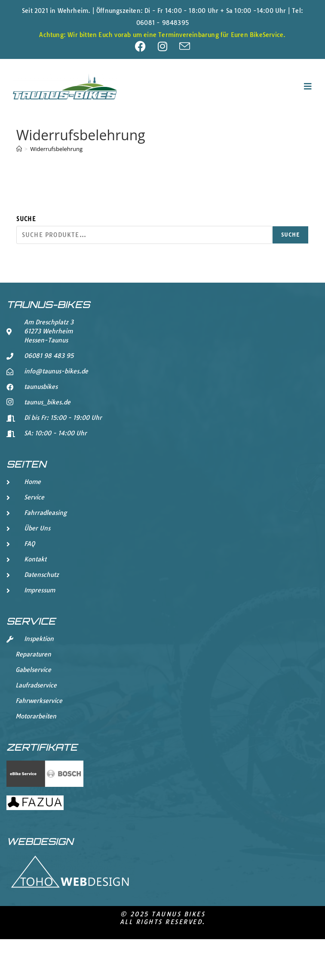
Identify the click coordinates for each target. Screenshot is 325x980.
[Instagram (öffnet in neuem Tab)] (169, 46)
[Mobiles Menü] (308, 86)
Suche (26, 219)
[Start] (19, 149)
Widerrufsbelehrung (56, 149)
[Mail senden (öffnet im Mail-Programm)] (185, 46)
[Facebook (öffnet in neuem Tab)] (146, 46)
